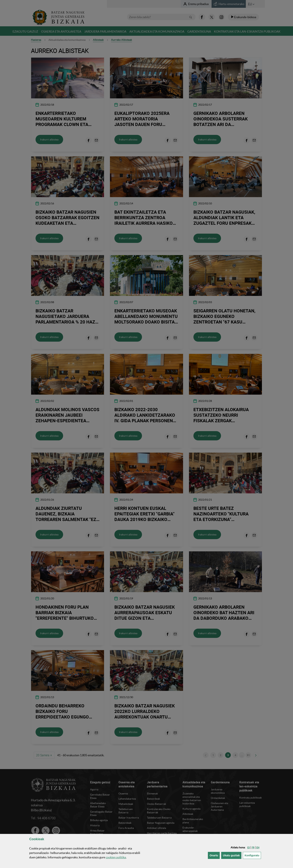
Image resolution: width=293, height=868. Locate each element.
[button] (248, 848)
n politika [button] (116, 857)
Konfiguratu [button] (253, 855)
